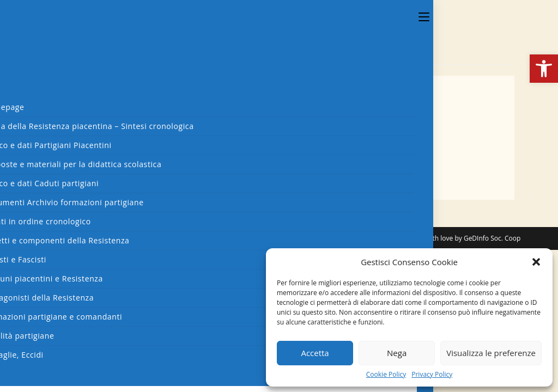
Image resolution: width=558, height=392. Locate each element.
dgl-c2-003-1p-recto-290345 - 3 (121, 154)
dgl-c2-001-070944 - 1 (100, 130)
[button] (544, 69)
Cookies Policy (373, 238)
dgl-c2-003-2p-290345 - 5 (108, 177)
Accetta (315, 353)
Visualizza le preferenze (491, 353)
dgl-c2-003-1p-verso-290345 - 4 (122, 166)
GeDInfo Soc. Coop (492, 238)
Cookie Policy (386, 375)
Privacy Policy (432, 375)
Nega (397, 353)
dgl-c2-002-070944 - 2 (100, 142)
